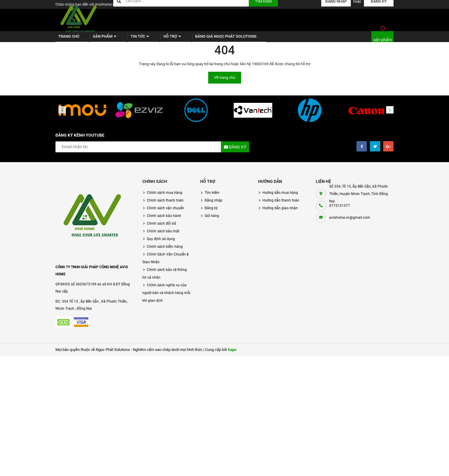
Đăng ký (211, 213)
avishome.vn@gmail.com (350, 222)
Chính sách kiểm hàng (165, 251)
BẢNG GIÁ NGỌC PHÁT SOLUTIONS (209, 39)
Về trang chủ (225, 82)
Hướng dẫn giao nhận (280, 213)
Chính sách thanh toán (165, 205)
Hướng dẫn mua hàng (280, 197)
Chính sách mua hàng (165, 197)
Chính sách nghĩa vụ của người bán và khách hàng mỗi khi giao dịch (166, 297)
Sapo (232, 354)
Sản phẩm (99, 39)
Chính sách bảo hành (164, 220)
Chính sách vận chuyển (165, 213)
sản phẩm (383, 42)
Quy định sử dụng (161, 243)
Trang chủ (66, 39)
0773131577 (340, 210)
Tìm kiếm (212, 197)
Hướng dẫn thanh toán (281, 205)
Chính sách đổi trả (161, 228)
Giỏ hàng (212, 220)
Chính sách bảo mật (163, 236)
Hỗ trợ (159, 39)
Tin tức (130, 39)
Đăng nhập (214, 205)
